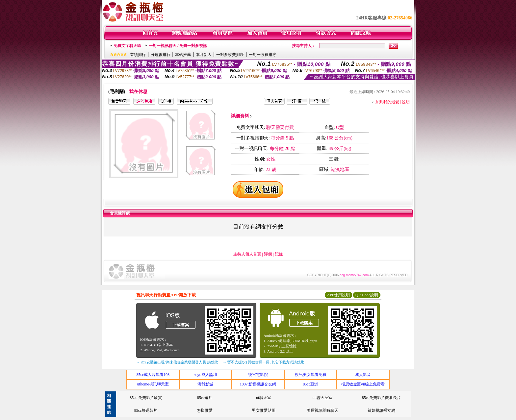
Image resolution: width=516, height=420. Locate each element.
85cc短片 (205, 398)
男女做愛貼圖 (264, 410)
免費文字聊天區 (127, 46)
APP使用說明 (338, 295)
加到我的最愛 (387, 102)
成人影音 (363, 375)
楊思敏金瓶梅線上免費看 (363, 384)
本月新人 (204, 55)
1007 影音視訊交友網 (258, 384)
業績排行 (138, 55)
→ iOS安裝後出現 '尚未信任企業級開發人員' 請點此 (177, 362)
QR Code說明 (367, 295)
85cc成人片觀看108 (153, 375)
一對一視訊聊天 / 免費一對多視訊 (178, 46)
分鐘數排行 (161, 55)
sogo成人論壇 (206, 375)
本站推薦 (183, 55)
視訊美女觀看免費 (311, 375)
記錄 (279, 254)
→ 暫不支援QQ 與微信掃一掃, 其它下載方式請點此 (263, 362)
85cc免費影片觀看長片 (382, 398)
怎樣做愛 (205, 410)
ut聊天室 (263, 398)
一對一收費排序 (263, 55)
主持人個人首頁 (247, 254)
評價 (268, 254)
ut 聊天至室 (322, 398)
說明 (406, 102)
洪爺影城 (205, 384)
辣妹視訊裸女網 (381, 410)
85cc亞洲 (310, 384)
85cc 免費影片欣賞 (146, 398)
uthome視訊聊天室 (153, 384)
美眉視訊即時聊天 (322, 410)
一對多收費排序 (230, 55)
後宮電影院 (258, 375)
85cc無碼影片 (146, 410)
